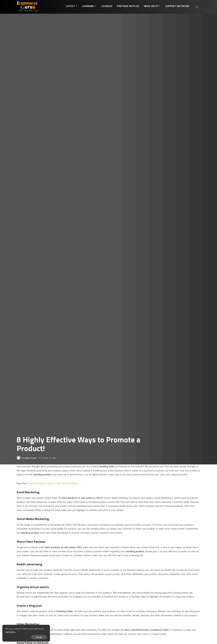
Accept (39, 637)
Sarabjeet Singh (29, 458)
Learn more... (11, 632)
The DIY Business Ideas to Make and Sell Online (53, 483)
